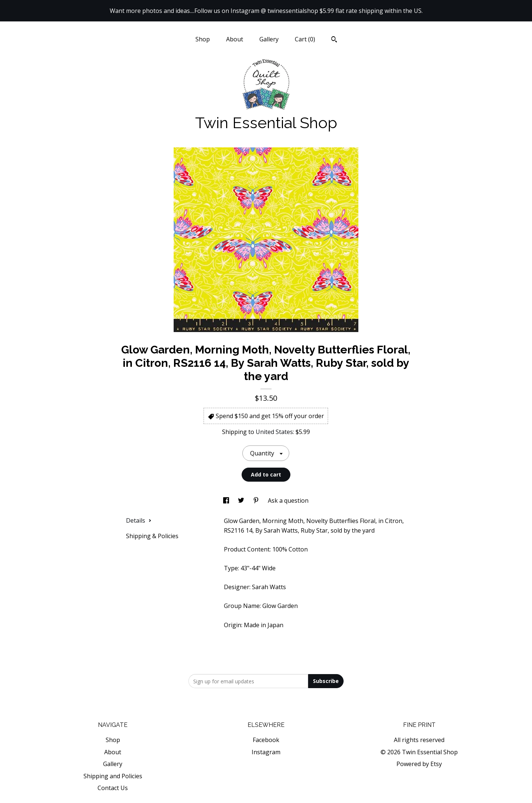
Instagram (266, 752)
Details (139, 520)
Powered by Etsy (419, 764)
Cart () (305, 39)
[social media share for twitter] (242, 500)
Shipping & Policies (152, 536)
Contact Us (113, 788)
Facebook (266, 740)
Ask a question (288, 500)
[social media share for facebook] (227, 500)
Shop (203, 39)
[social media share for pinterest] (257, 500)
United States (274, 432)
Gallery (269, 39)
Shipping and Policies (113, 776)
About (235, 39)
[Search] (334, 40)
